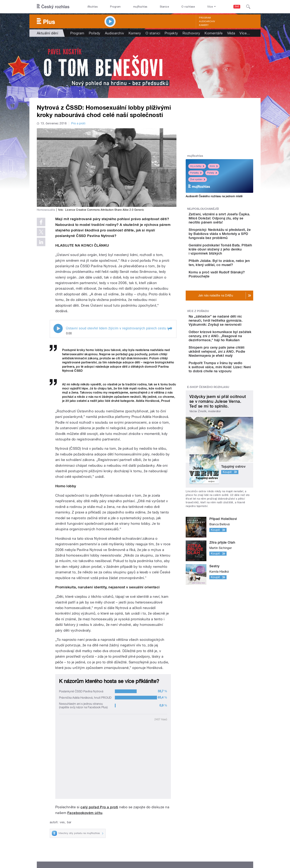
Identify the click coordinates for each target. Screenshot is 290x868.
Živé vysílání (198, 179)
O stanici (153, 33)
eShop (49, 823)
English (241, 849)
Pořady (95, 33)
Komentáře (214, 33)
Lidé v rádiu (153, 817)
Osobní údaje (203, 849)
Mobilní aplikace (106, 823)
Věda (231, 33)
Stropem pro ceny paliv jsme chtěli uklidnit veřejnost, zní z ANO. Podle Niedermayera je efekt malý (231, 395)
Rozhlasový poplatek (159, 834)
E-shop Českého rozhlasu (208, 438)
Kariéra (150, 823)
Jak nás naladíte (156, 806)
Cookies (186, 849)
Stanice (164, 7)
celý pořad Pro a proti (99, 735)
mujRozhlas (140, 7)
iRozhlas (93, 7)
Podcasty (101, 817)
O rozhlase (188, 7)
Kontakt (150, 828)
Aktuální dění (47, 33)
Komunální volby (56, 812)
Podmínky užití (224, 849)
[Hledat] (248, 7)
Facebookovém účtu (85, 741)
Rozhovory (191, 33)
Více (245, 33)
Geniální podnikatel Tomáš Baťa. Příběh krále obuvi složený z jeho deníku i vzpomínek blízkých (231, 259)
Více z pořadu (198, 334)
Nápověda (152, 812)
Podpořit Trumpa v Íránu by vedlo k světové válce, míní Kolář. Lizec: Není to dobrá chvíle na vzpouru (230, 416)
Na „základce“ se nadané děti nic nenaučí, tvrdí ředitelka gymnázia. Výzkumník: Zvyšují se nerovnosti (230, 347)
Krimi (214, 166)
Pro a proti (78, 123)
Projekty (171, 33)
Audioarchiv (207, 21)
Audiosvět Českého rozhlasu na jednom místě (214, 196)
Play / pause (58, 328)
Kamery (204, 25)
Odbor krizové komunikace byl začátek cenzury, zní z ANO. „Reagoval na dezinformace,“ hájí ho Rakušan (231, 371)
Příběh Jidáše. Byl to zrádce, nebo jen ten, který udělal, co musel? (231, 277)
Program (115, 7)
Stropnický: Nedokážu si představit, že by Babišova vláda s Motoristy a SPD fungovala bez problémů (231, 240)
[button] (170, 329)
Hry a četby (197, 166)
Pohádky (196, 173)
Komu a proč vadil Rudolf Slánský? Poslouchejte (230, 292)
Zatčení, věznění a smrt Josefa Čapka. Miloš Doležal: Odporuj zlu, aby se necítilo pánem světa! (230, 220)
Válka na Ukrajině (56, 806)
